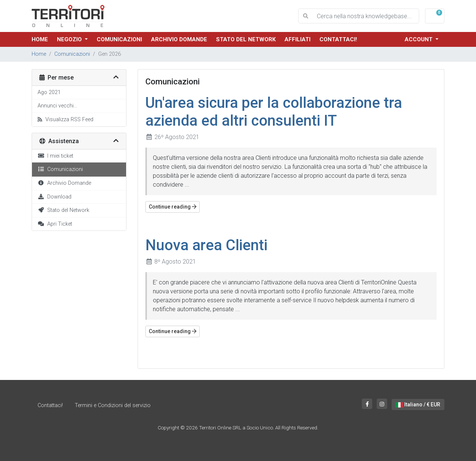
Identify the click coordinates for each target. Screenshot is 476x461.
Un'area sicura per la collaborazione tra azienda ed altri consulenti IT (274, 112)
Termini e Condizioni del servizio (113, 405)
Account (419, 39)
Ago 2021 (49, 92)
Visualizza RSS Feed (65, 120)
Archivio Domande (179, 39)
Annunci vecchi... (57, 106)
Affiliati (297, 39)
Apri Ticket (55, 224)
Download (54, 197)
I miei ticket (55, 156)
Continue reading (173, 207)
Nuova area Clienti (206, 245)
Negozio (70, 39)
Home (40, 39)
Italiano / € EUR (418, 404)
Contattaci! (338, 39)
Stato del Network (246, 39)
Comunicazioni (119, 39)
